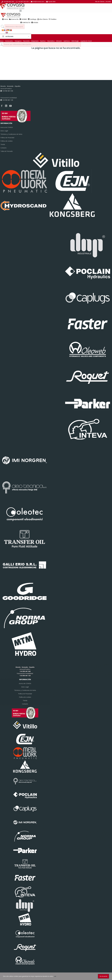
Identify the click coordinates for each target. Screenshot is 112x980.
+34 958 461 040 (8, 2)
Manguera (18, 41)
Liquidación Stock (86, 41)
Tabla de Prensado (7, 151)
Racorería (26, 41)
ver (55, 976)
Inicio (2, 41)
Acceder (108, 2)
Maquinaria (35, 41)
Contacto (3, 148)
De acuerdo (103, 976)
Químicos (67, 41)
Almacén (59, 41)
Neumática (51, 41)
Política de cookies (7, 141)
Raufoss (43, 41)
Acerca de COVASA (7, 127)
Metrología (75, 41)
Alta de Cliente (100, 2)
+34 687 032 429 (22, 2)
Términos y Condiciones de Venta (11, 134)
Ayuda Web (51, 2)
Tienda (3, 144)
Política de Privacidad (7, 138)
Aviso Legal (4, 131)
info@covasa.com (37, 2)
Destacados (9, 41)
